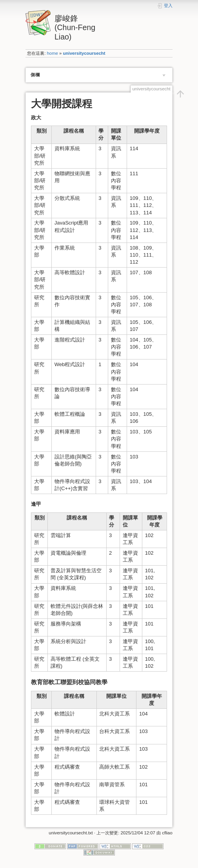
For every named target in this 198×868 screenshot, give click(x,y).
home (53, 53)
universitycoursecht (84, 53)
